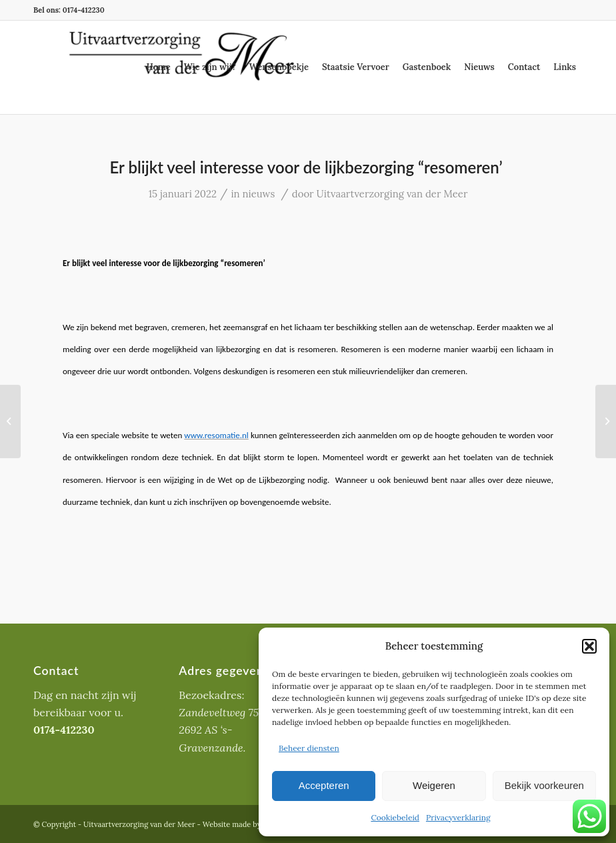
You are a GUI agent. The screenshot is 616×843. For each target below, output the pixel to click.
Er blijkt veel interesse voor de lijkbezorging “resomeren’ (308, 167)
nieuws (259, 194)
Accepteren (324, 785)
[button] (589, 646)
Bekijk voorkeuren (544, 785)
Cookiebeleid (395, 817)
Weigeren (434, 785)
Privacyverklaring (458, 817)
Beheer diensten (309, 748)
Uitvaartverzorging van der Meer (392, 194)
